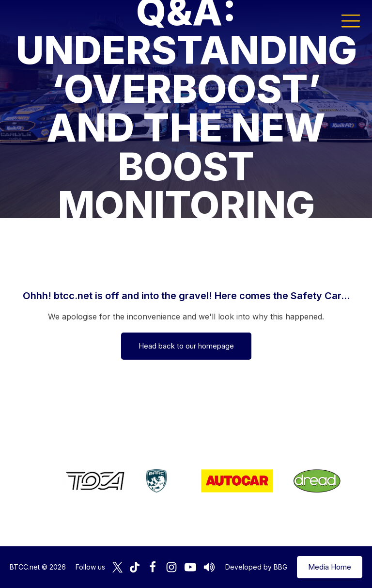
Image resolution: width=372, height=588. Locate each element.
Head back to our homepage (186, 346)
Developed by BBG (256, 567)
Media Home (330, 567)
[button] (351, 20)
